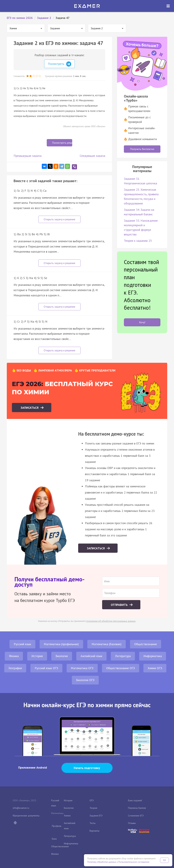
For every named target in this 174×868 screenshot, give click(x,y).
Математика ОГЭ (82, 668)
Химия (67, 816)
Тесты (93, 823)
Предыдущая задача (28, 156)
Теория (93, 808)
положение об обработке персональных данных (111, 621)
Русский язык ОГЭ (46, 668)
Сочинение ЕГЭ (136, 816)
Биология (62, 656)
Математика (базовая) (107, 644)
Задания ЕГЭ (96, 816)
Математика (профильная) (61, 644)
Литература (123, 656)
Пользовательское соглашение (134, 862)
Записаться (30, 408)
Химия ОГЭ (155, 668)
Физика (14, 656)
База (54, 839)
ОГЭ (92, 800)
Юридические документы (26, 816)
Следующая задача (92, 156)
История (37, 656)
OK (164, 860)
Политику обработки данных (102, 862)
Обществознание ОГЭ (121, 668)
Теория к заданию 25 (138, 241)
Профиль (57, 826)
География (15, 668)
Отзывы (132, 823)
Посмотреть (60, 64)
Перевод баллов (137, 808)
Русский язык (22, 644)
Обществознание (146, 644)
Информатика (153, 656)
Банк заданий (135, 800)
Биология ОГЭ (85, 680)
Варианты (94, 831)
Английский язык (91, 656)
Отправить (120, 605)
